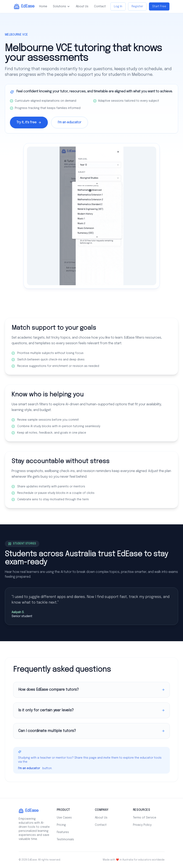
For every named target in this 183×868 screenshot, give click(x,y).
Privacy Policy (142, 825)
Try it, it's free (29, 122)
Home (43, 6)
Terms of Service (145, 818)
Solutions (62, 6)
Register (137, 6)
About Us (82, 6)
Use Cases (64, 818)
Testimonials (65, 839)
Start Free (159, 6)
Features (63, 832)
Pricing (61, 825)
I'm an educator (70, 122)
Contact (100, 6)
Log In (118, 6)
